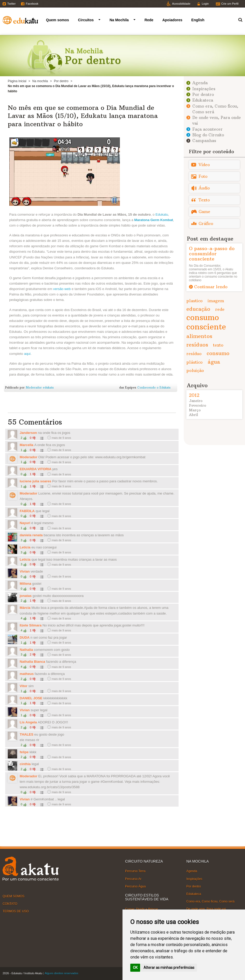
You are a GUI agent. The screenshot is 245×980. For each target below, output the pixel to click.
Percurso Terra (135, 871)
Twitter (11, 4)
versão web (62, 289)
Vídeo (204, 165)
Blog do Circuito (208, 135)
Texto (204, 200)
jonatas (26, 596)
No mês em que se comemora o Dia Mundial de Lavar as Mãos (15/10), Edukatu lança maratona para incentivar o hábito (83, 116)
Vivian (25, 571)
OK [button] (135, 968)
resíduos (197, 345)
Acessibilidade (181, 4)
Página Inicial (17, 81)
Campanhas (204, 141)
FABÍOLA (27, 511)
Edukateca (203, 100)
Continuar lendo (211, 287)
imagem (216, 301)
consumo (218, 353)
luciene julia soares (36, 481)
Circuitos (86, 20)
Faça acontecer (207, 129)
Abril (193, 415)
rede (220, 309)
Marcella (27, 445)
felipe (24, 752)
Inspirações (204, 89)
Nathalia (26, 650)
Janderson (28, 433)
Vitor (24, 686)
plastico (195, 301)
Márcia (26, 608)
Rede (149, 20)
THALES (27, 734)
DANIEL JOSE (31, 698)
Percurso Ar (133, 879)
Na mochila (40, 81)
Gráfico (206, 224)
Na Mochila (119, 20)
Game (204, 212)
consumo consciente (206, 322)
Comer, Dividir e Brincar (142, 909)
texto (218, 345)
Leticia (25, 547)
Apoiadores (172, 20)
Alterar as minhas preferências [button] (169, 968)
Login (205, 4)
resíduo (194, 354)
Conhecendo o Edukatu (154, 387)
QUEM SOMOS (13, 896)
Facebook (32, 4)
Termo (237, 19)
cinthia (25, 764)
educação (198, 309)
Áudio (204, 188)
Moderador (29, 457)
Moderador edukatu (40, 387)
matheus (27, 674)
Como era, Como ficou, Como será (210, 901)
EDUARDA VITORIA (36, 469)
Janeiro (196, 401)
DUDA (25, 637)
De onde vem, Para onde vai (206, 909)
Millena (26, 584)
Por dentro (61, 81)
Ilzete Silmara (31, 625)
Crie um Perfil (230, 4)
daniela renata (31, 535)
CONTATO (10, 904)
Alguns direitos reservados (62, 973)
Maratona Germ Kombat (154, 220)
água (214, 362)
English (198, 20)
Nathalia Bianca (33, 662)
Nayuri (25, 523)
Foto (203, 176)
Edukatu (162, 214)
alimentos (199, 336)
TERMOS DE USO (16, 911)
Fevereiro (198, 405)
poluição (195, 370)
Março (195, 410)
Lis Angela (28, 722)
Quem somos (57, 20)
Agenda (200, 83)
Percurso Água (135, 886)
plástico (195, 362)
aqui (27, 354)
